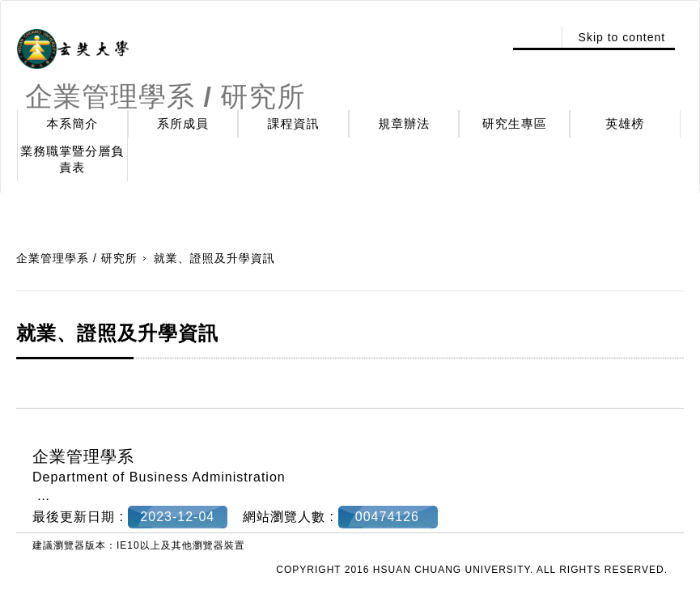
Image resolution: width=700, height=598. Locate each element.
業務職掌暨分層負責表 (72, 159)
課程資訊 (294, 123)
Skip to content (622, 37)
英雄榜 (625, 123)
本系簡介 (72, 123)
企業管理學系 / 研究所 (77, 258)
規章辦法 (404, 123)
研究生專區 (515, 123)
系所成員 (183, 123)
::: (535, 37)
